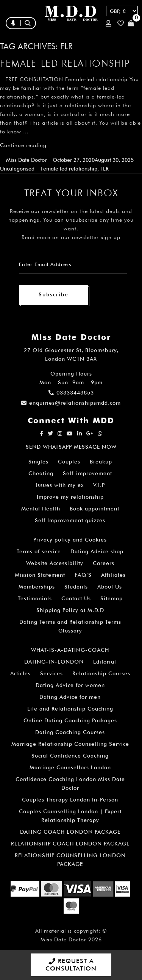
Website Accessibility (55, 563)
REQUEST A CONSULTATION (71, 965)
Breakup (101, 462)
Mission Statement (40, 575)
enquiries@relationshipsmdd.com (71, 403)
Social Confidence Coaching (70, 756)
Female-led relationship (65, 63)
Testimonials (35, 598)
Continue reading (23, 145)
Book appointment (94, 509)
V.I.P (99, 485)
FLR (105, 169)
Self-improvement (87, 473)
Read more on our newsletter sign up (71, 237)
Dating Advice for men (70, 697)
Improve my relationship (70, 497)
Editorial (105, 662)
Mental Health (41, 509)
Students (76, 587)
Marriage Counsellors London (70, 767)
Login (108, 23)
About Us (110, 587)
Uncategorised (17, 169)
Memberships (37, 587)
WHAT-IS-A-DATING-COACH (70, 650)
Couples (69, 462)
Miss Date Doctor (26, 160)
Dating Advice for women (70, 685)
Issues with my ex (60, 485)
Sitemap (112, 598)
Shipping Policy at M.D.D (70, 610)
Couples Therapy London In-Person (70, 800)
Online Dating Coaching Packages (70, 720)
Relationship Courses (101, 673)
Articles (20, 673)
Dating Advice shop (97, 551)
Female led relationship (69, 169)
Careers (104, 563)
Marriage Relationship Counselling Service (70, 744)
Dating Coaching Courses (70, 732)
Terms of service (39, 551)
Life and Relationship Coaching (70, 709)
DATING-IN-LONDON (54, 662)
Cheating (41, 473)
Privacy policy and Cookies (70, 540)
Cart (131, 23)
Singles (38, 462)
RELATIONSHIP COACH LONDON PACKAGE (70, 844)
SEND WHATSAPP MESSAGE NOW (71, 447)
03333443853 (71, 393)
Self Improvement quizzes (70, 520)
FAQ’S (83, 575)
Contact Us (76, 598)
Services (51, 673)
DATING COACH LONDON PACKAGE (70, 832)
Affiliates (113, 575)
